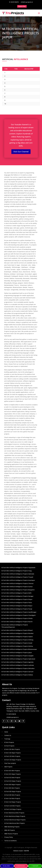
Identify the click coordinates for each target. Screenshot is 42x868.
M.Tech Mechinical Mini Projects (15, 823)
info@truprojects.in (13, 717)
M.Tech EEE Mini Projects (12, 795)
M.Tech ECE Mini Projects (12, 778)
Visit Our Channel (21, 152)
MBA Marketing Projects (12, 827)
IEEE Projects (8, 767)
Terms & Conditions (11, 841)
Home (6, 732)
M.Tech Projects (9, 746)
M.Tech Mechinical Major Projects (15, 820)
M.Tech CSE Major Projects (13, 760)
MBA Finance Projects (11, 834)
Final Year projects (10, 763)
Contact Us (8, 735)
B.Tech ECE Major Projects (13, 774)
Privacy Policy (9, 837)
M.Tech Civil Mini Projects (12, 806)
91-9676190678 (11, 714)
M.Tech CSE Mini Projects (12, 756)
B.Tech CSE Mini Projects (12, 749)
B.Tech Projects (9, 742)
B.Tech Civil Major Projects (13, 802)
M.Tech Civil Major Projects (13, 809)
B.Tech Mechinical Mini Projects (14, 813)
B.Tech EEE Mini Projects (12, 788)
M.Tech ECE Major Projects (13, 781)
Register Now (21, 866)
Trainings (7, 739)
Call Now (7, 866)
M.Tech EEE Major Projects (13, 791)
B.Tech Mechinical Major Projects (15, 816)
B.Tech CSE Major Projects (13, 753)
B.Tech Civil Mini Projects (12, 798)
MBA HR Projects (10, 830)
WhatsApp (36, 866)
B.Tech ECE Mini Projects (12, 771)
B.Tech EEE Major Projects (12, 785)
